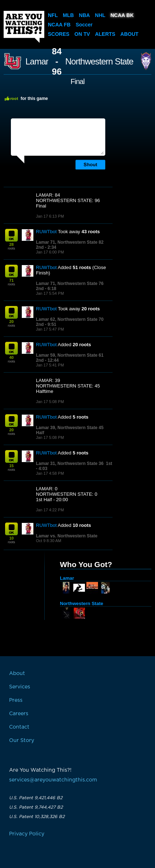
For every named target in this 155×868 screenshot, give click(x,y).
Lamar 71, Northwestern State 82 (70, 242)
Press (16, 700)
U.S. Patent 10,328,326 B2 (37, 817)
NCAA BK (122, 15)
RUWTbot (46, 232)
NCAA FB (59, 25)
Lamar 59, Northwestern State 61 (70, 355)
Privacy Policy (27, 834)
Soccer (84, 25)
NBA (84, 15)
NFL (53, 15)
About (130, 34)
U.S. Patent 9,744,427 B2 (36, 807)
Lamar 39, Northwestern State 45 (70, 428)
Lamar (37, 62)
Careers (19, 714)
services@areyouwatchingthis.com (53, 780)
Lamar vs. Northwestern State (67, 536)
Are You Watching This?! (24, 27)
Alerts (105, 34)
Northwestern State (99, 62)
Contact (19, 727)
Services (20, 687)
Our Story (22, 741)
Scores (59, 34)
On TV (82, 34)
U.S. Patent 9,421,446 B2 (36, 798)
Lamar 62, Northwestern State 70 (70, 319)
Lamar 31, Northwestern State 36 (70, 464)
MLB (68, 15)
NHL (100, 15)
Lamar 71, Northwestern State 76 (70, 284)
